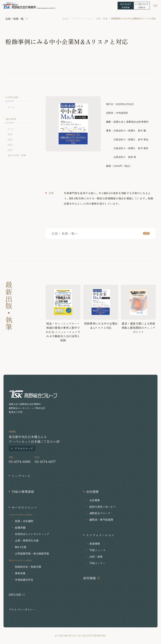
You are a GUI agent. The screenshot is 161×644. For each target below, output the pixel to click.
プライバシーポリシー (22, 609)
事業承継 (20, 573)
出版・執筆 (102, 18)
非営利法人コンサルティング (32, 534)
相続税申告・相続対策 (28, 567)
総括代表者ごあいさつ (102, 507)
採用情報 (90, 578)
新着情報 (95, 544)
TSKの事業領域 (23, 491)
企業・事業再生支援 (27, 540)
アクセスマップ (24, 448)
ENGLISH (15, 595)
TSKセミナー (97, 563)
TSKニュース (97, 550)
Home (66, 18)
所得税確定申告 (24, 580)
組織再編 (20, 527)
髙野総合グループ (100, 513)
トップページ (21, 476)
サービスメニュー (24, 507)
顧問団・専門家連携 (101, 520)
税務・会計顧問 (24, 521)
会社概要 (95, 500)
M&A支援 (21, 547)
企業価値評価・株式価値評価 (32, 553)
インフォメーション (82, 18)
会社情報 (92, 491)
